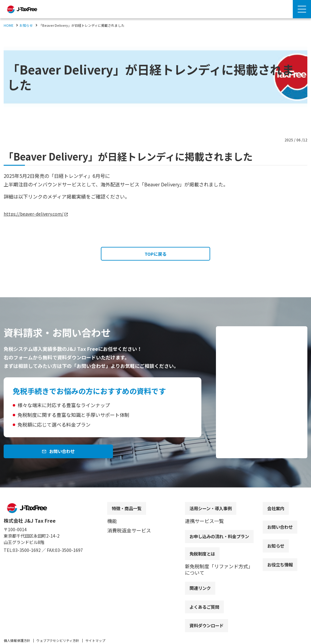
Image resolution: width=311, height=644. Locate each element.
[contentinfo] (155, 572)
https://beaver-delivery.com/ (36, 213)
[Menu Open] (302, 9)
